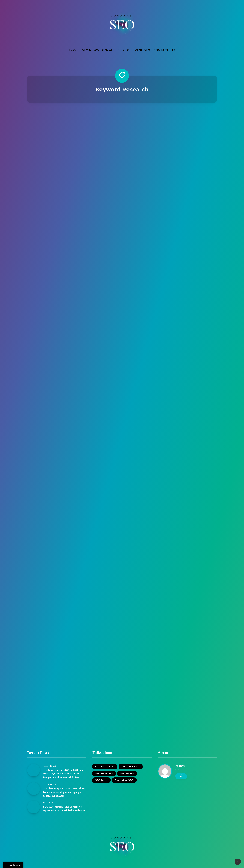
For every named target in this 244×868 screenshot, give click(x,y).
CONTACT (161, 50)
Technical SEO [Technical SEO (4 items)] (124, 780)
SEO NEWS (90, 50)
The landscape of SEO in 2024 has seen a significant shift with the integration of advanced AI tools (63, 774)
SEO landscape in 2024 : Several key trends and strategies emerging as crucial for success (64, 792)
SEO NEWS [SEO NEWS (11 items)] (127, 773)
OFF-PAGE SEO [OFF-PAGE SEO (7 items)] (105, 767)
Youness (180, 766)
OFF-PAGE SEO (139, 50)
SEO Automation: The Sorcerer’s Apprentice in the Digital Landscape (64, 809)
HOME (74, 50)
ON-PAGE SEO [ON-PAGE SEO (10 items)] (131, 767)
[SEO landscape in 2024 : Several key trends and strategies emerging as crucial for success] (34, 789)
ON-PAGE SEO (113, 50)
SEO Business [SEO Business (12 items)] (104, 773)
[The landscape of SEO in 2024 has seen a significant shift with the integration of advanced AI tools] (34, 770)
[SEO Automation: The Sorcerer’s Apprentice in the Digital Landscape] (34, 807)
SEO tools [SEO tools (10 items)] (101, 780)
